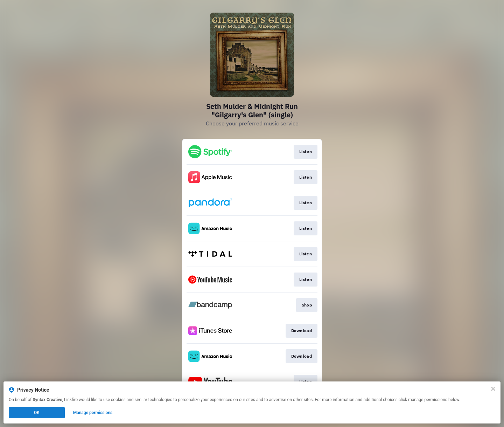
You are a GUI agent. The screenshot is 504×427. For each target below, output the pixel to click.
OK (37, 413)
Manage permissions (93, 413)
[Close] (493, 389)
